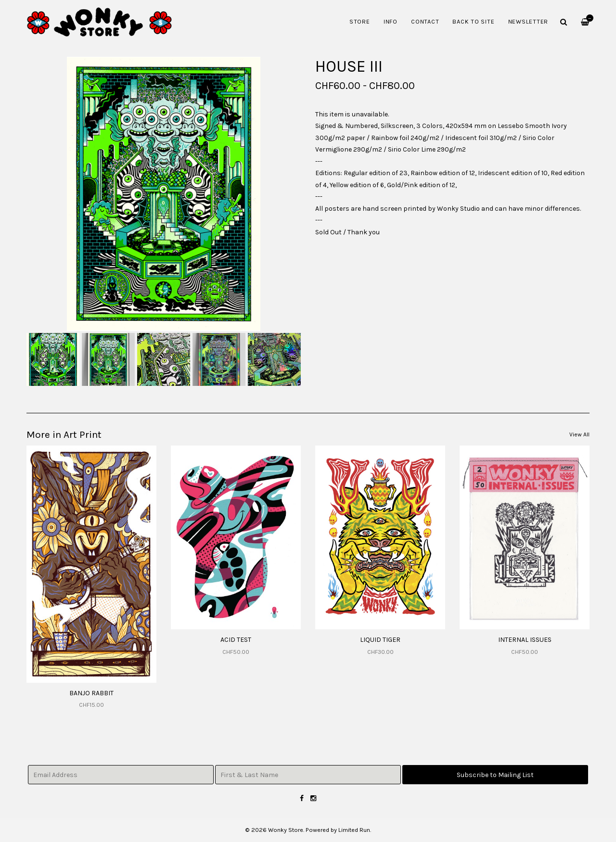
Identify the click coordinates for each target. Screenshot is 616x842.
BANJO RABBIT (91, 693)
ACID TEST (236, 640)
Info (391, 21)
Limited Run (354, 830)
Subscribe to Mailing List (495, 775)
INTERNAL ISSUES (525, 640)
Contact (425, 21)
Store (360, 21)
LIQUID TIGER (380, 640)
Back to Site (473, 21)
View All (579, 434)
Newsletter (528, 21)
